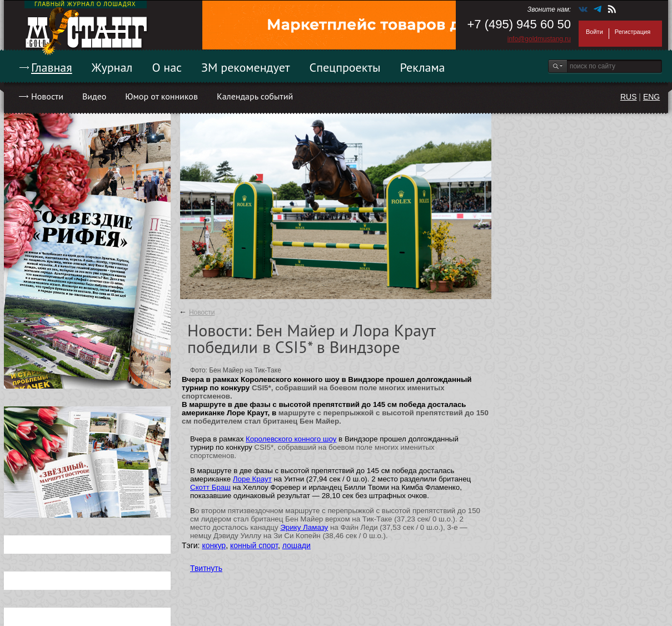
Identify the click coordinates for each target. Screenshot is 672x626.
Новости (47, 96)
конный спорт (254, 545)
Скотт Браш (210, 487)
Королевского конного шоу (291, 439)
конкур (214, 545)
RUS (629, 97)
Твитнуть (206, 568)
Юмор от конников (161, 96)
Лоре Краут (252, 479)
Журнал (112, 67)
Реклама (423, 67)
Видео (94, 96)
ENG (651, 97)
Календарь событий (255, 96)
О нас (167, 67)
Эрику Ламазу (304, 527)
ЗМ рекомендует (246, 67)
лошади (297, 545)
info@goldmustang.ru (539, 39)
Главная (52, 67)
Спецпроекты (345, 67)
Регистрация (633, 32)
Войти (594, 32)
